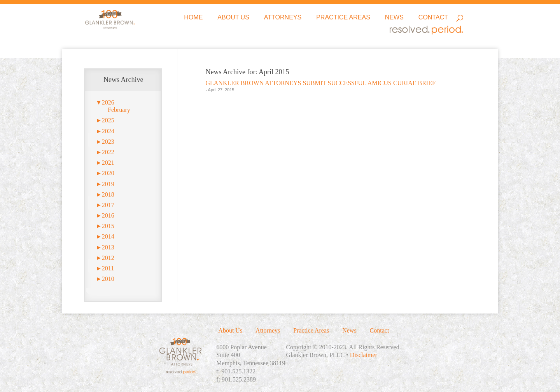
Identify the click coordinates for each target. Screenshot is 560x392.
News (394, 18)
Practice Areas (343, 18)
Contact (433, 18)
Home (193, 18)
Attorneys (283, 18)
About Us (233, 18)
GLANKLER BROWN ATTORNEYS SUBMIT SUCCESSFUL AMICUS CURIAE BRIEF (320, 83)
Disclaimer (364, 355)
